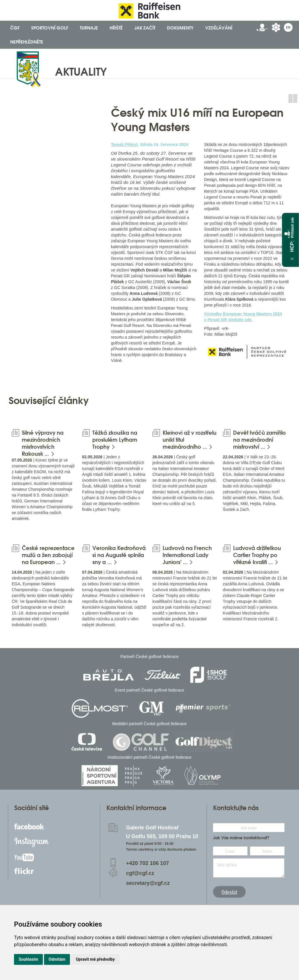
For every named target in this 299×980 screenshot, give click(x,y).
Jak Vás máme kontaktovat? (241, 838)
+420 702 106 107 (148, 863)
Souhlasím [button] (28, 959)
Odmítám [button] (57, 959)
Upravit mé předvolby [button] (95, 959)
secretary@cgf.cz (148, 883)
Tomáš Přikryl (124, 145)
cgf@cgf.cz (140, 873)
